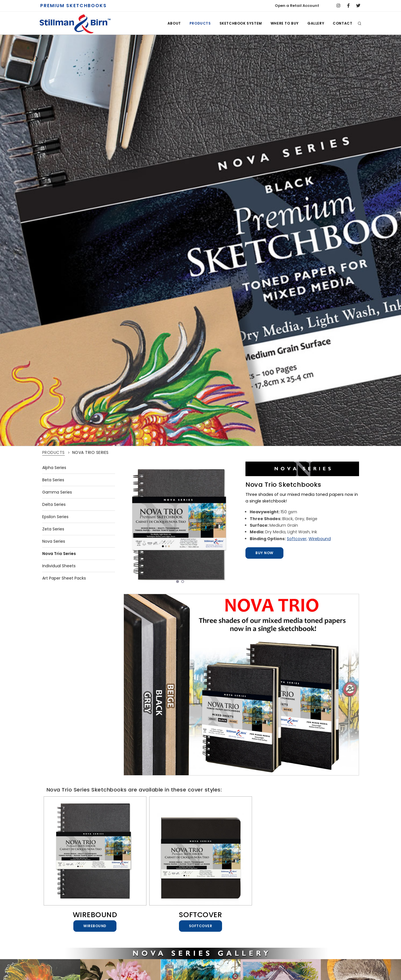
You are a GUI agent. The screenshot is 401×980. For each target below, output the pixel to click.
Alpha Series (54, 468)
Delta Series (54, 504)
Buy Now (265, 553)
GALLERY (316, 23)
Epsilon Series (55, 517)
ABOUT (174, 23)
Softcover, (297, 539)
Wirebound (320, 539)
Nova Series (54, 541)
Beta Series (53, 480)
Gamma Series (57, 492)
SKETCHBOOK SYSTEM (241, 23)
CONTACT (342, 23)
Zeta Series (53, 529)
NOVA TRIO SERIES (90, 452)
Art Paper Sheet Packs (64, 578)
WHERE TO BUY (285, 23)
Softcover (201, 926)
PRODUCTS (200, 23)
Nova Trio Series (59, 554)
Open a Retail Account (297, 6)
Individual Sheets (59, 566)
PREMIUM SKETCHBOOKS (73, 6)
